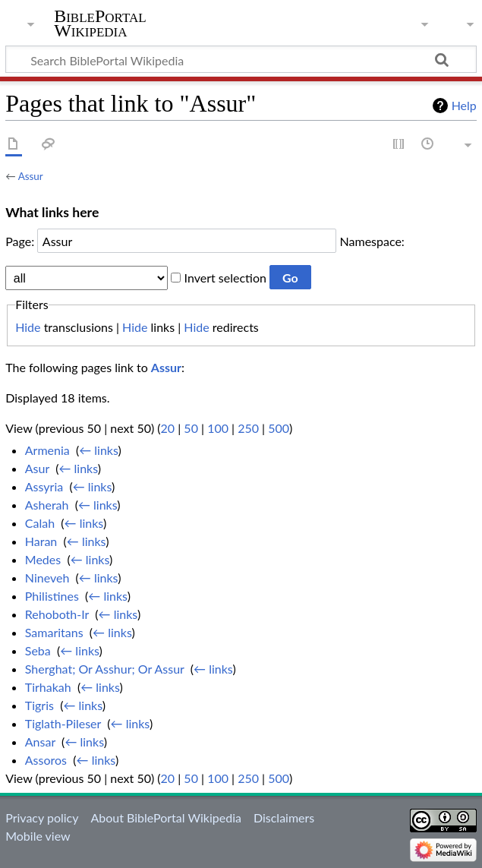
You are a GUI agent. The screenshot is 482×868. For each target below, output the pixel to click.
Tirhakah (48, 687)
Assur (31, 176)
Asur (37, 468)
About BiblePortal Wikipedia (165, 817)
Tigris (39, 705)
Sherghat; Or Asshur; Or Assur (105, 669)
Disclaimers (284, 817)
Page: (20, 241)
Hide (28, 327)
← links (98, 450)
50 (191, 428)
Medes (43, 559)
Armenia (47, 450)
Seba (38, 650)
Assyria (44, 486)
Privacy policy (42, 817)
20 (168, 428)
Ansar (40, 742)
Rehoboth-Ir (57, 614)
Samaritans (54, 632)
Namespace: (372, 241)
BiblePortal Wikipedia (100, 24)
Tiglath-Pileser (63, 723)
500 (279, 428)
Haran (41, 541)
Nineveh (47, 578)
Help (464, 105)
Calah (40, 523)
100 (218, 428)
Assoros (46, 760)
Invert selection (225, 278)
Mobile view (38, 836)
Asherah (47, 505)
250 (248, 428)
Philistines (52, 596)
